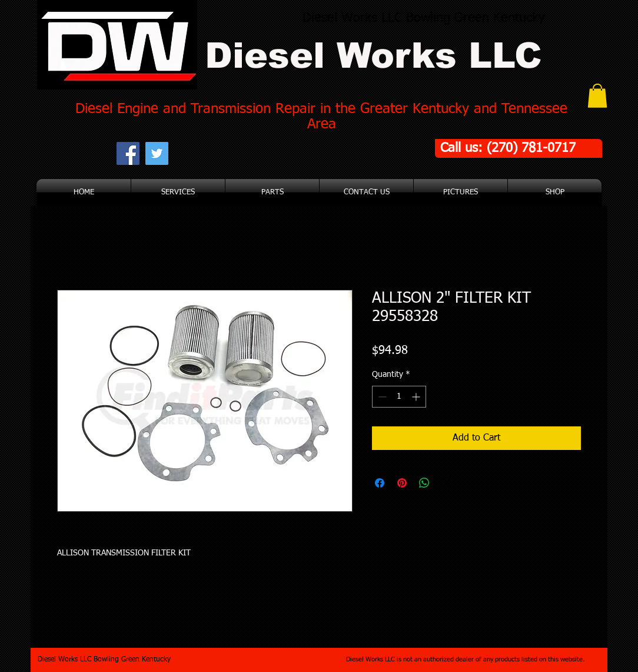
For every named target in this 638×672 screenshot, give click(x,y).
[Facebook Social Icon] (128, 153)
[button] (597, 96)
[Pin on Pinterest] (402, 483)
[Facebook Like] (243, 153)
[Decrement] (381, 397)
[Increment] (417, 397)
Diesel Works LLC (373, 56)
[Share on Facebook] (380, 483)
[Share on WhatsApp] (424, 483)
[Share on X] (447, 483)
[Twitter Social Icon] (157, 153)
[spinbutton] (399, 397)
